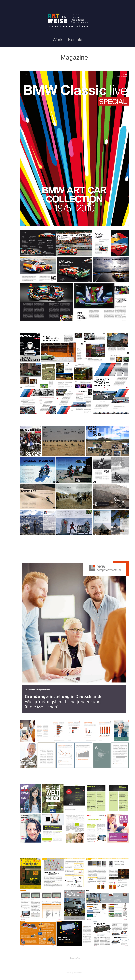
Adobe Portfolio (78, 973)
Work (58, 40)
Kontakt (75, 40)
